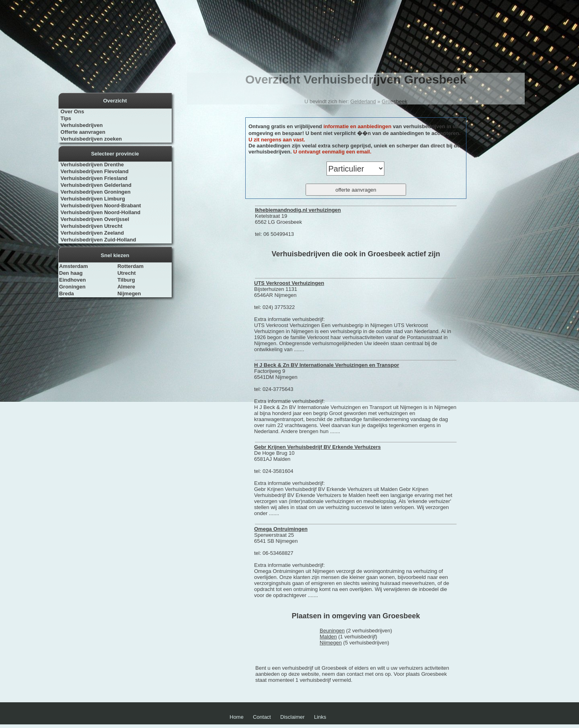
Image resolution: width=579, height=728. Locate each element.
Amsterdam (74, 266)
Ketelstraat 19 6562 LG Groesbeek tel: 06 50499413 (298, 222)
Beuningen (332, 631)
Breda (67, 293)
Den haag (71, 273)
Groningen (72, 287)
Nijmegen (129, 293)
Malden (328, 637)
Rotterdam (130, 266)
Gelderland (363, 101)
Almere (126, 287)
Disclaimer (293, 717)
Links (320, 717)
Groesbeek (394, 101)
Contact (262, 717)
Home (237, 717)
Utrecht (127, 273)
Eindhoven (72, 280)
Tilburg (126, 280)
